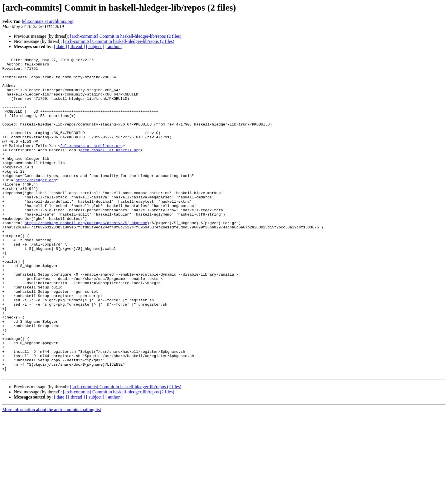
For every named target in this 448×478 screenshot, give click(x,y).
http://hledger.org (36, 205)
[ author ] (114, 46)
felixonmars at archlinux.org (48, 21)
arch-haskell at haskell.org (110, 169)
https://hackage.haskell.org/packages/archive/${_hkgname (86, 256)
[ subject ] (95, 46)
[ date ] (60, 46)
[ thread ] (76, 46)
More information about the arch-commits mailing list (52, 473)
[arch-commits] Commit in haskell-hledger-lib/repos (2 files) (126, 36)
